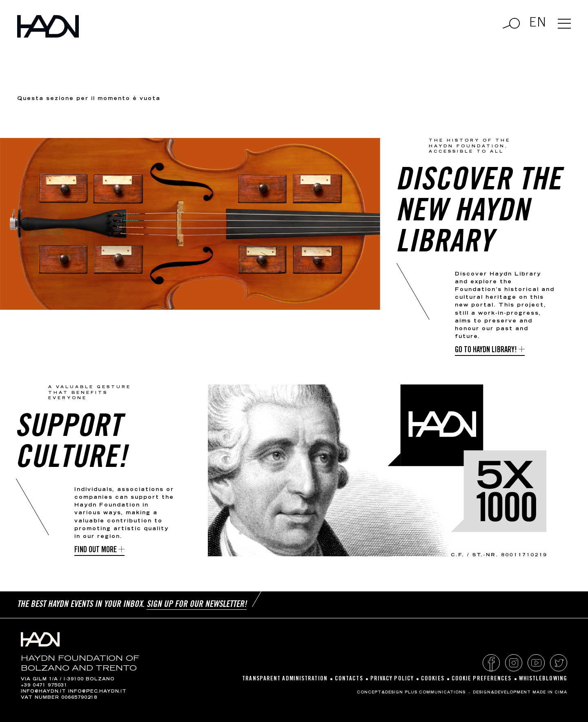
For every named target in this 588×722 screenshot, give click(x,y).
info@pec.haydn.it (97, 692)
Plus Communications (435, 693)
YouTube (536, 663)
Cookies (433, 679)
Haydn (48, 26)
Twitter (559, 663)
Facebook (491, 663)
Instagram (514, 663)
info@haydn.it (43, 692)
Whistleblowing (543, 679)
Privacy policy (392, 679)
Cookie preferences (482, 679)
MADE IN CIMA (550, 693)
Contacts (349, 679)
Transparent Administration (285, 679)
